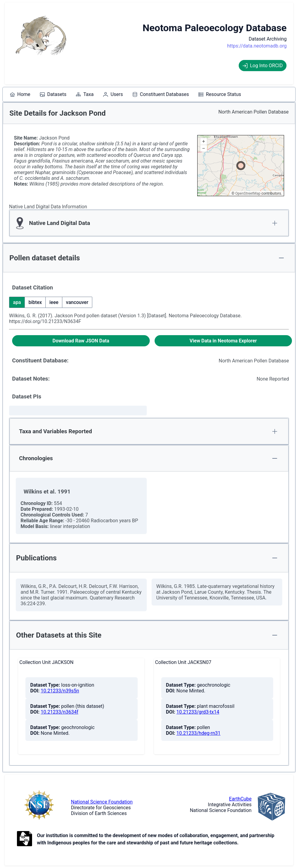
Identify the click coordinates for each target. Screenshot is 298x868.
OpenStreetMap (248, 193)
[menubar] (126, 94)
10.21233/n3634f (60, 712)
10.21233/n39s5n (60, 691)
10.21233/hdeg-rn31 (198, 733)
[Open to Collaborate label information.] (25, 839)
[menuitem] (20, 94)
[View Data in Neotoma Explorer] (223, 341)
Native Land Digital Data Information (48, 207)
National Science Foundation (102, 802)
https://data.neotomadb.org (257, 46)
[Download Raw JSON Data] (81, 341)
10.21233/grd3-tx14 (198, 712)
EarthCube (240, 799)
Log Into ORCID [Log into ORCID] (263, 66)
